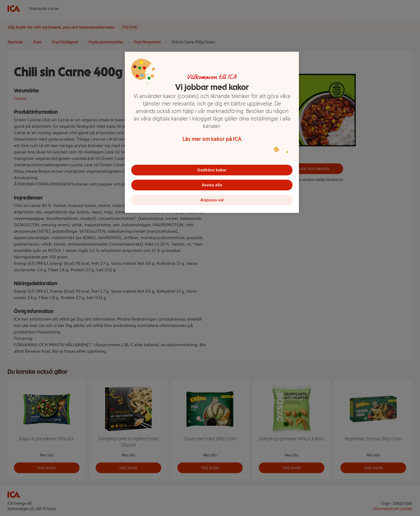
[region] (212, 132)
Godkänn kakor (212, 170)
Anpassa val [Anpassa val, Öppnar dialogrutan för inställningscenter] (212, 200)
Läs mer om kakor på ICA (212, 139)
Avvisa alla (212, 185)
